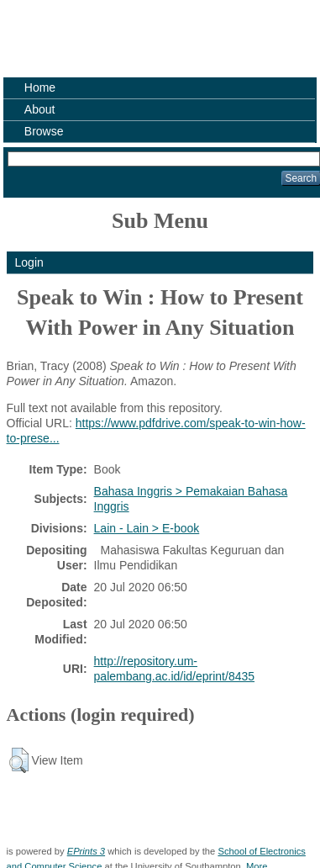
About (40, 109)
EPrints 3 (86, 851)
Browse (44, 131)
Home (40, 87)
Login (29, 262)
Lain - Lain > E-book (147, 528)
